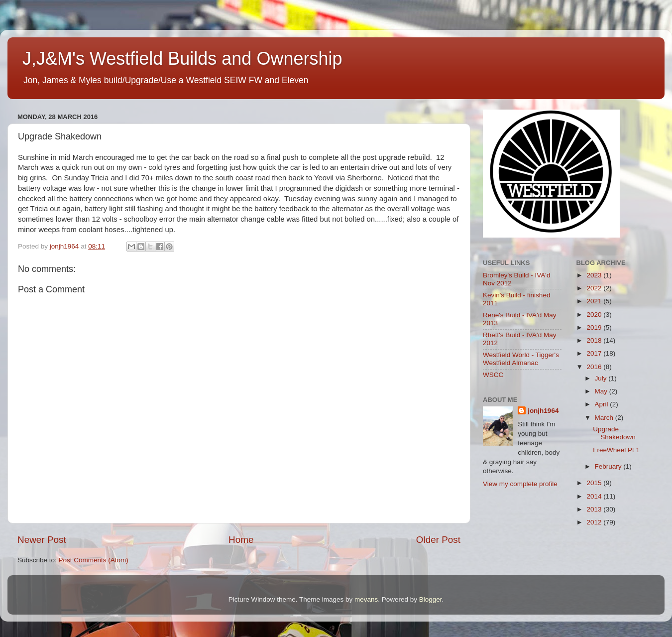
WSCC (493, 375)
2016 (595, 367)
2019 (595, 327)
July (602, 378)
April (603, 404)
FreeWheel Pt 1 (616, 450)
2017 (595, 353)
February (609, 466)
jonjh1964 (543, 411)
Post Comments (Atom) (94, 560)
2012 (595, 522)
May (602, 391)
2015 (595, 483)
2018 (595, 340)
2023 (595, 275)
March (605, 418)
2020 (595, 315)
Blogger (431, 599)
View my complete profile (520, 484)
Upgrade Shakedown (614, 433)
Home (241, 540)
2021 (595, 301)
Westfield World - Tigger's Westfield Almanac (521, 359)
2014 (595, 496)
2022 (595, 288)
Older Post (438, 540)
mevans (366, 599)
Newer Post (42, 540)
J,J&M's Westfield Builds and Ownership (182, 59)
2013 (595, 509)
